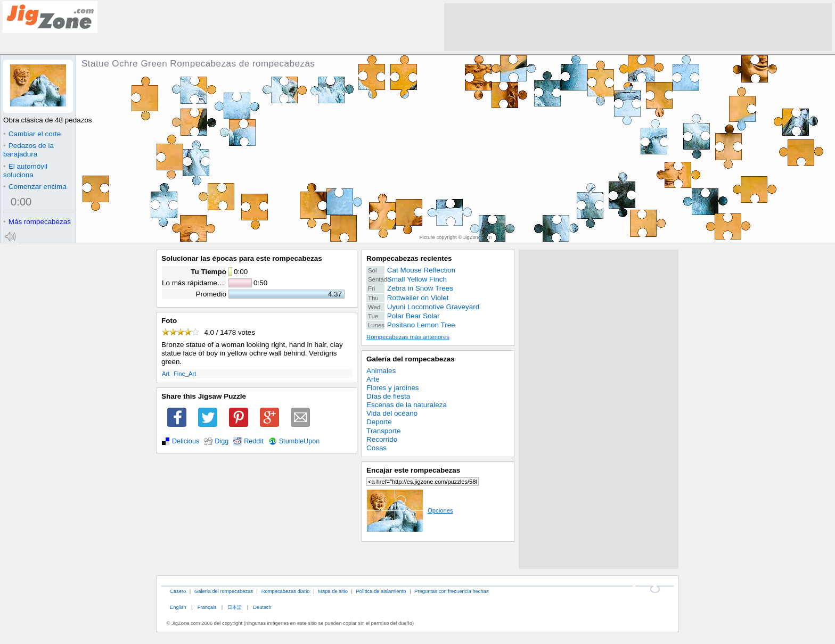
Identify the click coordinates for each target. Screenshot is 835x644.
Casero (178, 591)
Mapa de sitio (333, 591)
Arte (373, 379)
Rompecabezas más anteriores (408, 337)
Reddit (254, 441)
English (178, 607)
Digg (222, 441)
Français (207, 607)
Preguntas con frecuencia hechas (451, 591)
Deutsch (262, 607)
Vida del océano (392, 413)
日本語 (235, 607)
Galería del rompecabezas (411, 359)
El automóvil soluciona (25, 171)
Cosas (376, 448)
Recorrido (382, 439)
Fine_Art (185, 374)
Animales (381, 371)
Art (166, 374)
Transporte (383, 431)
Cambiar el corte (32, 134)
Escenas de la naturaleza (407, 405)
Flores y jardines (393, 388)
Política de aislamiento (381, 591)
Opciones (410, 510)
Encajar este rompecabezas (413, 470)
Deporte (379, 422)
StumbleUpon (300, 441)
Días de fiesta (388, 396)
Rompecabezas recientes (409, 258)
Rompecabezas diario (286, 591)
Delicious (186, 441)
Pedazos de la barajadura (28, 150)
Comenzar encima (35, 187)
